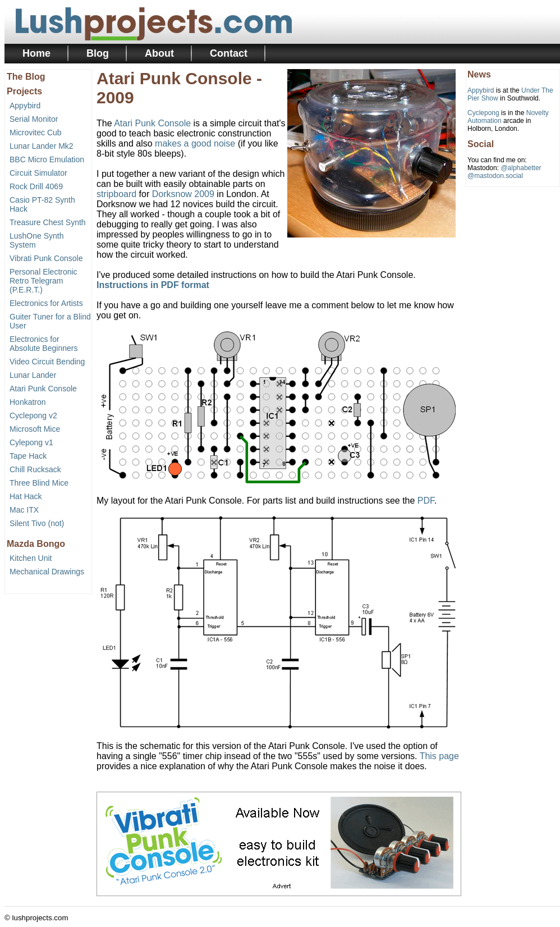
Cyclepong (483, 113)
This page (439, 756)
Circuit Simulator (38, 173)
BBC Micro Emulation (47, 159)
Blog (98, 53)
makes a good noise (195, 143)
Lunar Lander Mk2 (42, 146)
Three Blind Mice (39, 483)
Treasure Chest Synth (48, 222)
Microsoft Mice (35, 429)
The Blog (26, 77)
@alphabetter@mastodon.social (504, 172)
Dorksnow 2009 (183, 194)
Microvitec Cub (36, 133)
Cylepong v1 (31, 442)
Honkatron (28, 402)
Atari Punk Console (43, 389)
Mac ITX (24, 510)
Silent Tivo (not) (37, 523)
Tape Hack (28, 456)
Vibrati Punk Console (46, 258)
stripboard (116, 194)
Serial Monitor (34, 119)
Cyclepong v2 (33, 415)
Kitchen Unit (31, 558)
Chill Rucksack (35, 469)
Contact (229, 53)
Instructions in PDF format (153, 285)
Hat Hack (26, 496)
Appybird (25, 106)
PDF (426, 501)
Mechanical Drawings (47, 572)
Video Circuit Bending (47, 362)
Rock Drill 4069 (36, 186)
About (159, 53)
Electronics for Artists (46, 303)
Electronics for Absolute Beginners (43, 344)
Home (36, 53)
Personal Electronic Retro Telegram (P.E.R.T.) (43, 281)
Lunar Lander (33, 375)
